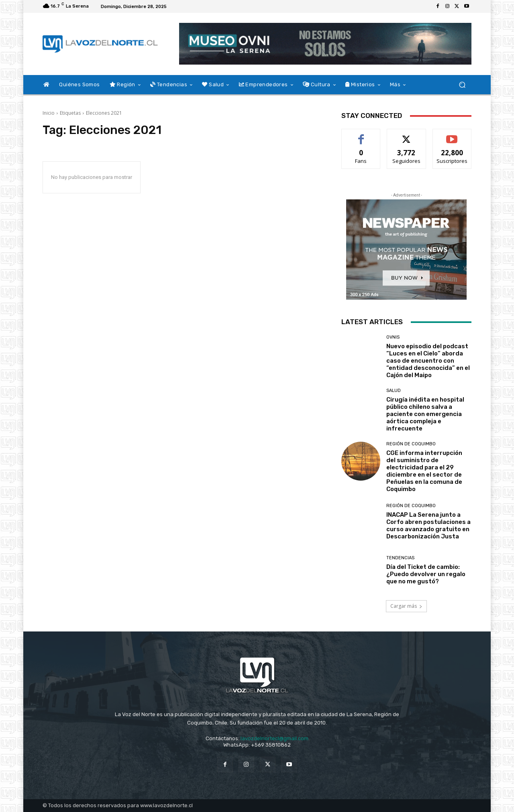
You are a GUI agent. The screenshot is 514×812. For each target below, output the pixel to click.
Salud (394, 391)
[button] (462, 85)
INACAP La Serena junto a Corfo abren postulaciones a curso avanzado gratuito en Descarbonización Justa (428, 526)
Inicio (49, 113)
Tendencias (400, 558)
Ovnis (393, 337)
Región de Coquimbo (411, 444)
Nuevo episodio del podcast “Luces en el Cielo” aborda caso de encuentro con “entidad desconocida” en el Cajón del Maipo (428, 361)
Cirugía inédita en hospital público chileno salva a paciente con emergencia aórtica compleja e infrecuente (425, 414)
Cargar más (406, 606)
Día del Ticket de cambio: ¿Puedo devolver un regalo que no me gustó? (426, 574)
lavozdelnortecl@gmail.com (274, 738)
